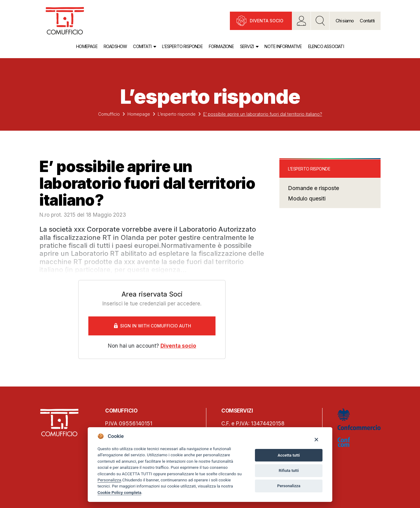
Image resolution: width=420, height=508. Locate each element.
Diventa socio (267, 21)
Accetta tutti (289, 455)
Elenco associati (326, 46)
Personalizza (109, 480)
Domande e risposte (313, 188)
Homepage (87, 46)
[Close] (316, 439)
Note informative (283, 46)
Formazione (221, 46)
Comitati (142, 46)
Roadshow (115, 46)
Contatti (367, 21)
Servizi (247, 46)
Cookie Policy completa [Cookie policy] (119, 492)
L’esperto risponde (182, 46)
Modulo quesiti (307, 198)
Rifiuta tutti (289, 471)
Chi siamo (345, 21)
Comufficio (109, 114)
